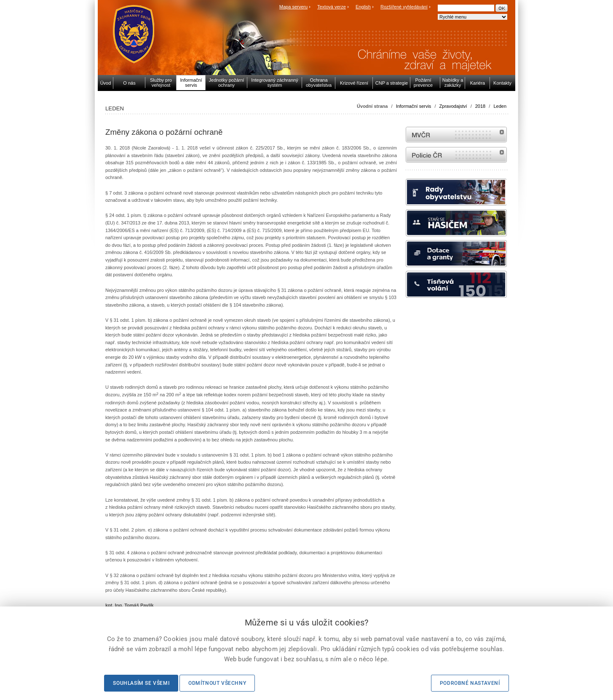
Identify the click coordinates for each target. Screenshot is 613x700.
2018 (480, 106)
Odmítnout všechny (217, 683)
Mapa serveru (293, 7)
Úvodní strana (372, 106)
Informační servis (414, 106)
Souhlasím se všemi (141, 683)
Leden (500, 106)
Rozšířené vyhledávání (404, 7)
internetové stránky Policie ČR (456, 155)
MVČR (456, 135)
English (363, 7)
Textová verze (332, 7)
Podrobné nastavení (470, 683)
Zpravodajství (453, 106)
